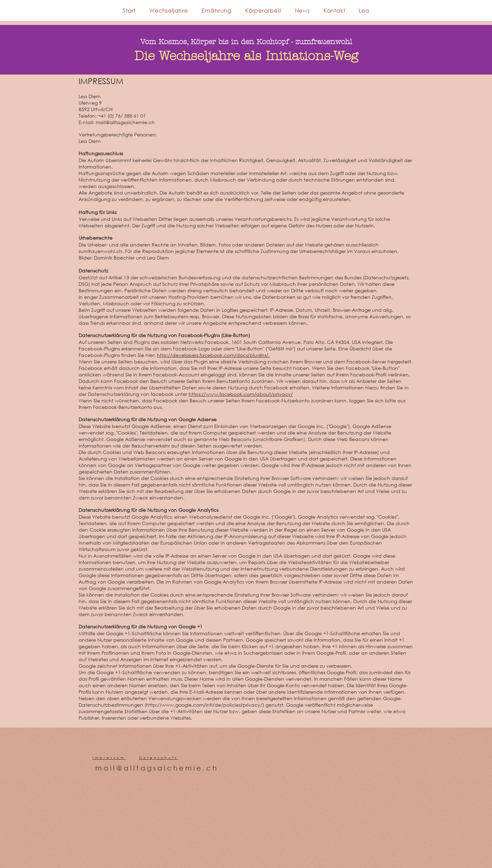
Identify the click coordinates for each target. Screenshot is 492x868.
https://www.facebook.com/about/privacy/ (241, 394)
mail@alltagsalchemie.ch (157, 768)
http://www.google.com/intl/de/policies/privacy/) (205, 705)
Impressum (109, 758)
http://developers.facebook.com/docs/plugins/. (213, 355)
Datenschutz (159, 758)
